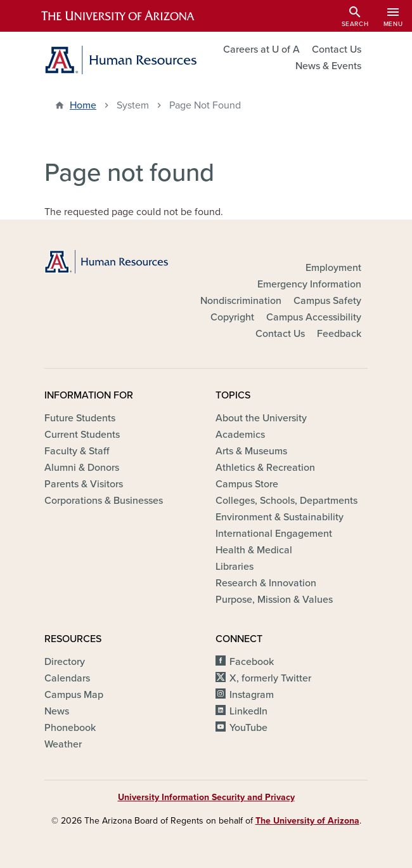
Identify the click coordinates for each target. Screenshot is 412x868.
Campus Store (247, 484)
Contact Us (337, 49)
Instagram (252, 695)
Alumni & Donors (82, 468)
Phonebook (70, 728)
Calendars (67, 678)
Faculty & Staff (77, 451)
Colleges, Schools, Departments (286, 501)
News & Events (328, 66)
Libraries (235, 567)
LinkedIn (248, 711)
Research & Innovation (266, 583)
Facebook (252, 662)
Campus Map (74, 695)
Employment (333, 268)
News (57, 711)
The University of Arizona (307, 821)
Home (83, 105)
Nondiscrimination (241, 301)
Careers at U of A (261, 49)
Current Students (82, 435)
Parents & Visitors (84, 484)
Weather (63, 744)
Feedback (339, 334)
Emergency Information (309, 284)
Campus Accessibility (314, 317)
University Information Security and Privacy (206, 797)
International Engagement (274, 534)
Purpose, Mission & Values (274, 600)
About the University (261, 418)
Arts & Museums (251, 451)
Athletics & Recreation (265, 468)
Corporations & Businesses (104, 501)
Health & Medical (254, 550)
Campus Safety (327, 301)
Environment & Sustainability (280, 517)
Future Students (80, 418)
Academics (240, 435)
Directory (65, 662)
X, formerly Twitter (270, 678)
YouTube (248, 728)
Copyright (232, 317)
